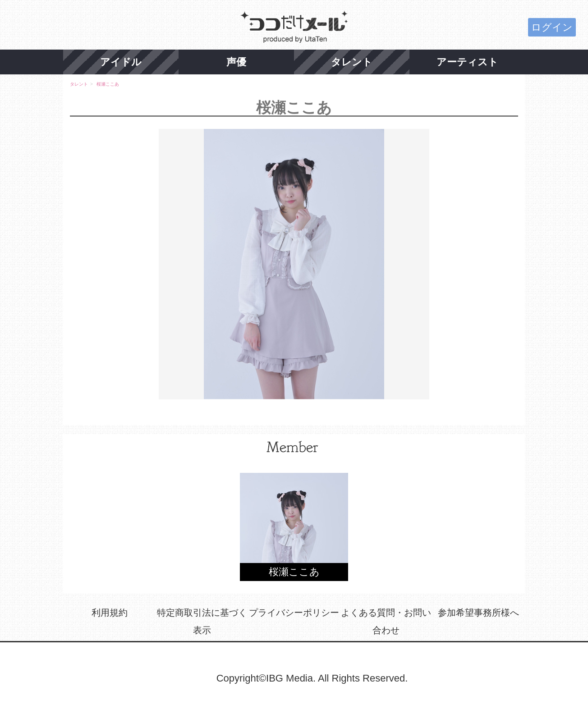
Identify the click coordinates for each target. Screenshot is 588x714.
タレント (352, 62)
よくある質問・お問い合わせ (386, 622)
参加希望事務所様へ (478, 613)
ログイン (552, 27)
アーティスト (467, 62)
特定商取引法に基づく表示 (202, 622)
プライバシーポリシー (294, 613)
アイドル (121, 62)
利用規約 (110, 613)
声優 (236, 62)
